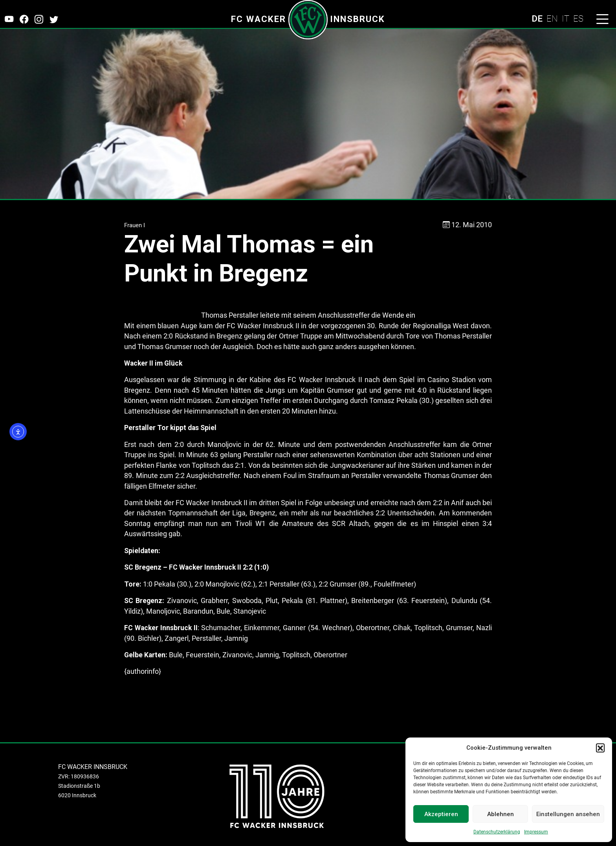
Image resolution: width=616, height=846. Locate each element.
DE (537, 18)
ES (578, 18)
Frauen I (135, 225)
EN (552, 18)
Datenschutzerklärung (497, 832)
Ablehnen (500, 814)
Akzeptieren (441, 814)
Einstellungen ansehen (568, 814)
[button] (600, 748)
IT (566, 18)
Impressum (536, 832)
